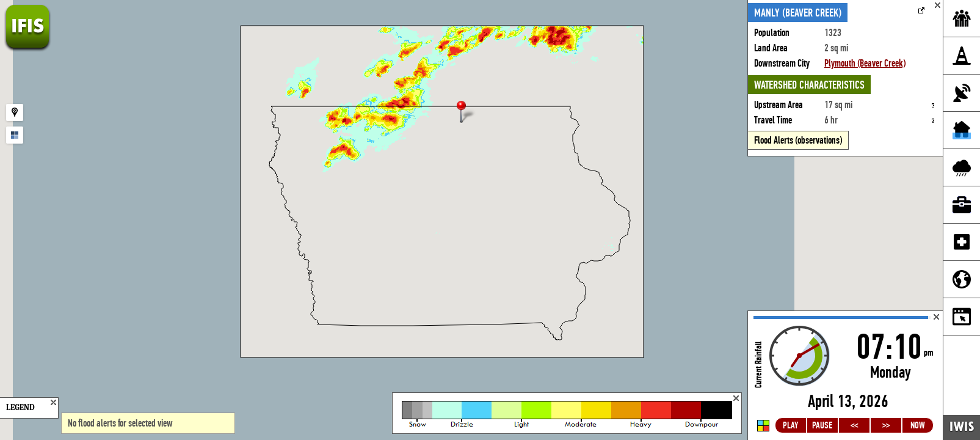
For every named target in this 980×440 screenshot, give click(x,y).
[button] (466, 113)
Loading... (845, 376)
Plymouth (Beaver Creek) (865, 63)
